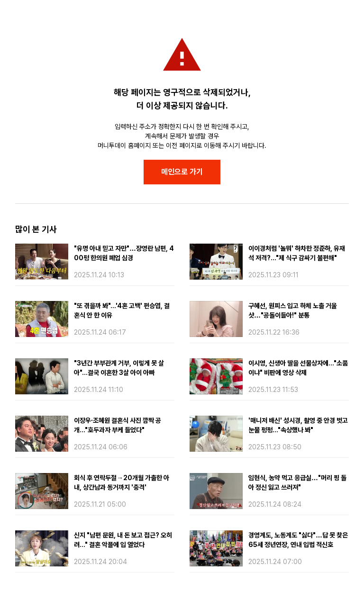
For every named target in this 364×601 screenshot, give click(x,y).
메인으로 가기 (182, 172)
